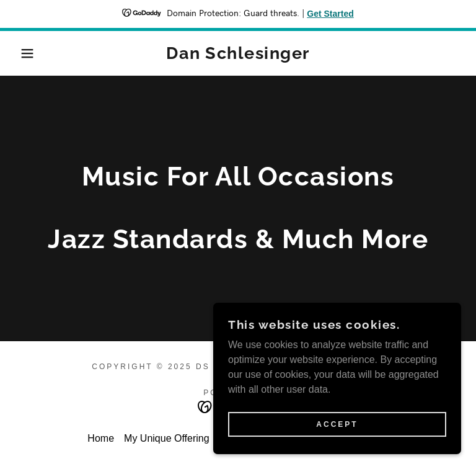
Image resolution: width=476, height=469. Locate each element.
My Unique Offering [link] (167, 438)
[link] (238, 56)
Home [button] (101, 438)
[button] (24, 53)
